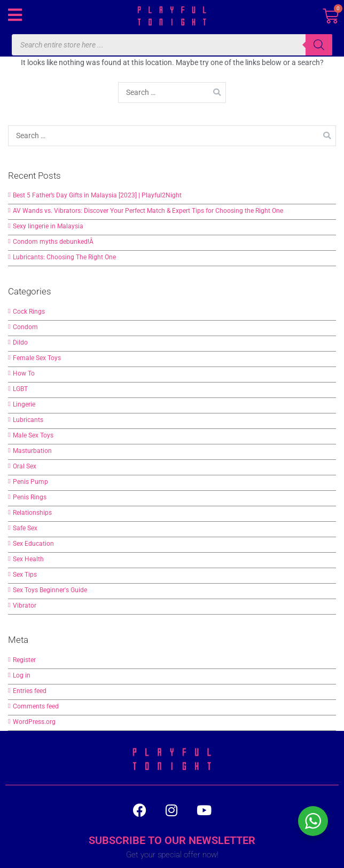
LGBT (20, 389)
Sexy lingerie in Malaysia (48, 226)
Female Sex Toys (37, 358)
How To (24, 373)
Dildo (20, 343)
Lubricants (28, 420)
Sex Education (33, 544)
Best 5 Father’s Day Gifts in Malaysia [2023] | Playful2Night (97, 195)
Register (24, 660)
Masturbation (32, 451)
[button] (15, 15)
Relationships (32, 513)
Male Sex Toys (33, 435)
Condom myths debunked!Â (54, 242)
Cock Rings (29, 312)
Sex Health (28, 559)
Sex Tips (25, 575)
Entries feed (30, 691)
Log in (22, 675)
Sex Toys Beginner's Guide (50, 590)
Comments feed (36, 706)
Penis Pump (30, 482)
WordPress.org (34, 722)
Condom (25, 327)
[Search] (319, 45)
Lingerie (24, 404)
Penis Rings (30, 497)
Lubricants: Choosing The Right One (64, 257)
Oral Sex (25, 466)
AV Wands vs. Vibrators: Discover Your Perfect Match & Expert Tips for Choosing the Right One (148, 211)
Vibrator (25, 606)
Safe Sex (25, 528)
